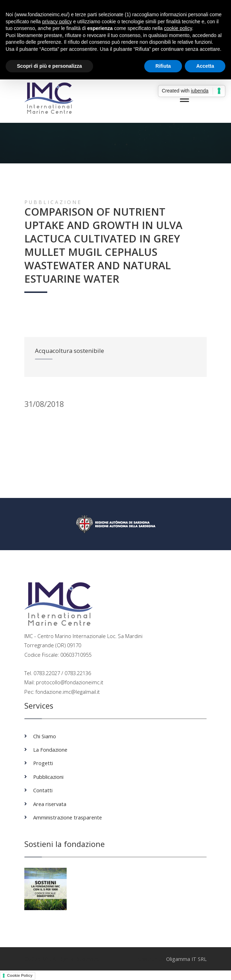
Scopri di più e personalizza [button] (49, 66)
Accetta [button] (205, 66)
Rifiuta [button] (163, 66)
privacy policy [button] (57, 22)
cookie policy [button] (178, 28)
